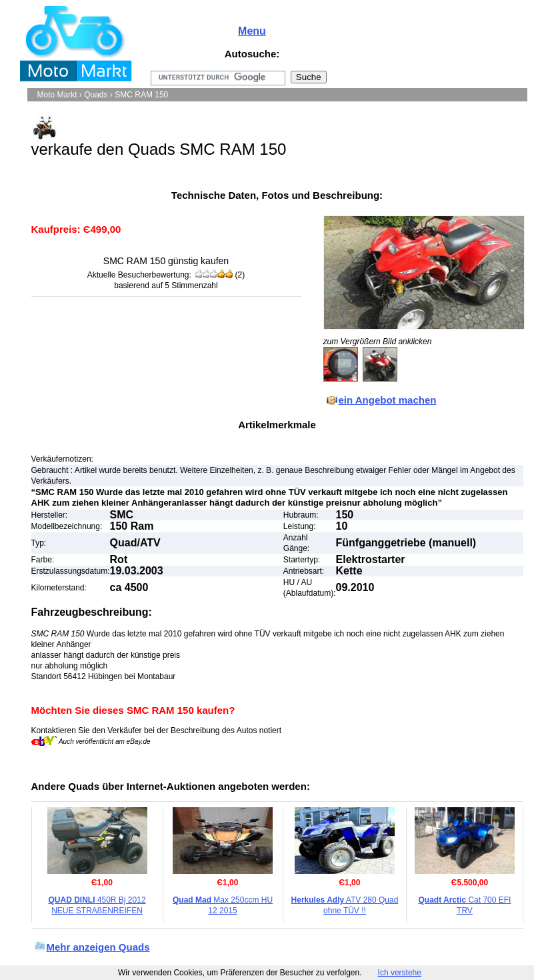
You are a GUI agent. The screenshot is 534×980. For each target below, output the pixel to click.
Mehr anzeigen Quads (98, 947)
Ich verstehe (400, 973)
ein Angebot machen (388, 400)
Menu (252, 31)
